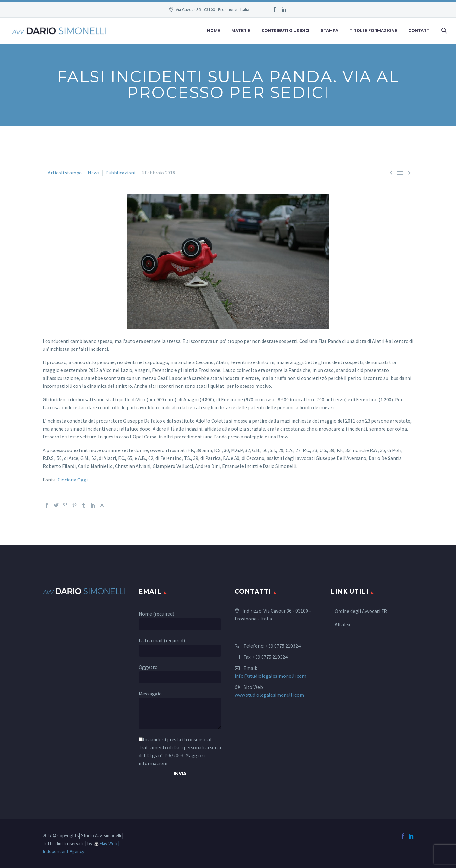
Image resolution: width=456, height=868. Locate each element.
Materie (241, 31)
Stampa (329, 31)
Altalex (342, 624)
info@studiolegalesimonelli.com (270, 676)
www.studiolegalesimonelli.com (269, 695)
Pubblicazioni (120, 173)
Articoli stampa (65, 173)
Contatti (420, 31)
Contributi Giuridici (285, 31)
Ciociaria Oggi (73, 480)
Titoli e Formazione (373, 31)
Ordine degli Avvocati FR (361, 611)
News (94, 173)
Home (214, 31)
